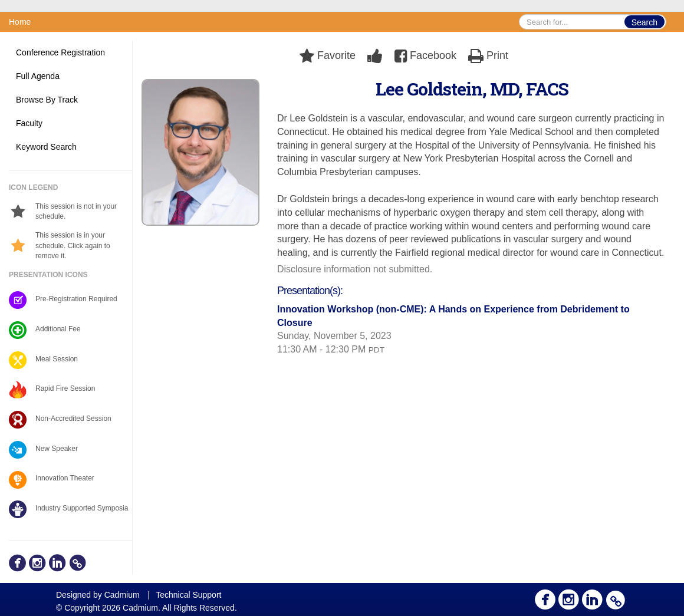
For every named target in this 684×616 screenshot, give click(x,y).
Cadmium (122, 595)
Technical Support (188, 595)
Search (644, 22)
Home (20, 22)
